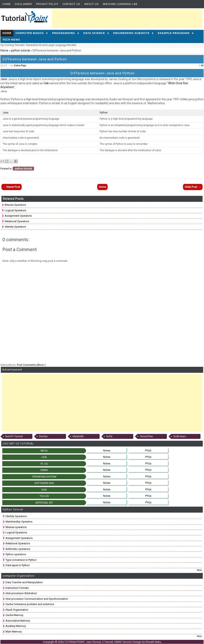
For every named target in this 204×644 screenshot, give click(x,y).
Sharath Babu (153, 642)
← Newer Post (12, 187)
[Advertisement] (127, 19)
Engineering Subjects (131, 33)
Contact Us (71, 4)
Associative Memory (18, 621)
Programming (64, 33)
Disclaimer (23, 4)
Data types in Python (18, 565)
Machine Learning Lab (120, 4)
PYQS (148, 451)
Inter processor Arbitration (21, 593)
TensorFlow (146, 436)
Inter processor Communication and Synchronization (37, 599)
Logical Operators (15, 210)
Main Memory (14, 632)
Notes (107, 451)
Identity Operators (15, 227)
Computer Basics (30, 33)
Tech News (11, 40)
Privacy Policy (47, 4)
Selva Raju (20, 65)
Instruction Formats (17, 588)
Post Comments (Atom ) (31, 365)
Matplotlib (78, 436)
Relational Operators (17, 221)
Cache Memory (14, 615)
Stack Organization (17, 610)
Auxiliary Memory (16, 626)
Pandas (43, 436)
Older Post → (193, 187)
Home (7, 4)
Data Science (94, 33)
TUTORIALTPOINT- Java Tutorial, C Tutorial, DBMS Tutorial (98, 642)
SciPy (109, 436)
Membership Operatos (19, 522)
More (199, 570)
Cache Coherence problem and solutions (30, 604)
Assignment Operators (18, 216)
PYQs (148, 457)
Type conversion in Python (21, 560)
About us (92, 4)
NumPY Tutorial (14, 436)
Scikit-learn (180, 436)
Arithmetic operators (18, 549)
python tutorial (21, 50)
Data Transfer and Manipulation (24, 582)
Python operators (16, 554)
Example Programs (174, 33)
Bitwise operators (15, 205)
